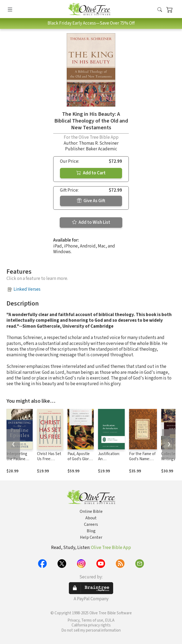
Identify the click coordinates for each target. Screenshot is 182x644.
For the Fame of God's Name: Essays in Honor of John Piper (142, 462)
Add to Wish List (91, 222)
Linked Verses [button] (27, 289)
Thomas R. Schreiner (99, 143)
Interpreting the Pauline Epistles (17, 459)
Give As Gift (91, 201)
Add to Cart (91, 173)
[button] (160, 10)
